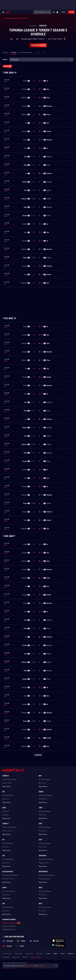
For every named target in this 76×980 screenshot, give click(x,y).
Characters (71, 954)
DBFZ (40, 824)
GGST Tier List (43, 847)
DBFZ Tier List (43, 831)
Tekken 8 (6, 776)
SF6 (4, 792)
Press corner (16, 957)
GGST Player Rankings (45, 843)
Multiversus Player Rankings (47, 875)
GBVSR (41, 792)
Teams (62, 954)
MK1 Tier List (42, 783)
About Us (25, 957)
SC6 (4, 856)
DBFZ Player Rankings (45, 827)
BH (3, 840)
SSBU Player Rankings (45, 811)
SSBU (40, 808)
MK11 (41, 904)
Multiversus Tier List (44, 879)
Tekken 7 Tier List (7, 831)
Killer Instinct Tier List (8, 879)
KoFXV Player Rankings (9, 891)
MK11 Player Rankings (45, 907)
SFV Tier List (6, 911)
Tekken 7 (6, 824)
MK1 (40, 776)
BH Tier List (5, 847)
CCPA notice (39, 954)
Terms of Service (7, 954)
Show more (7, 787)
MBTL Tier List (43, 895)
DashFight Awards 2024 (9, 923)
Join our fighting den (14, 937)
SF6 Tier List (6, 799)
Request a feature (36, 957)
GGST (40, 840)
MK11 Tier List (43, 911)
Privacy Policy (19, 954)
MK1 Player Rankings (45, 779)
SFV (4, 904)
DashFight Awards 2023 (9, 926)
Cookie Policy (29, 954)
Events (48, 954)
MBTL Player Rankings (45, 891)
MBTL (41, 888)
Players (55, 954)
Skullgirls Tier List (44, 863)
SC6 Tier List (6, 863)
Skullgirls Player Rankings (46, 859)
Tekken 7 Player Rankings (9, 827)
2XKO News (6, 815)
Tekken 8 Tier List (7, 783)
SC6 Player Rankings (8, 859)
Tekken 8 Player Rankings (9, 779)
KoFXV (5, 888)
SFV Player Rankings (8, 907)
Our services (6, 957)
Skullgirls (43, 856)
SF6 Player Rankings (8, 795)
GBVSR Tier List (43, 799)
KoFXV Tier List (6, 895)
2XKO (4, 808)
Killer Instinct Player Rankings (10, 875)
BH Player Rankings (8, 843)
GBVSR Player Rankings (45, 795)
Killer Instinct (8, 872)
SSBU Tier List (43, 815)
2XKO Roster (6, 811)
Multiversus (43, 872)
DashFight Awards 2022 (9, 929)
